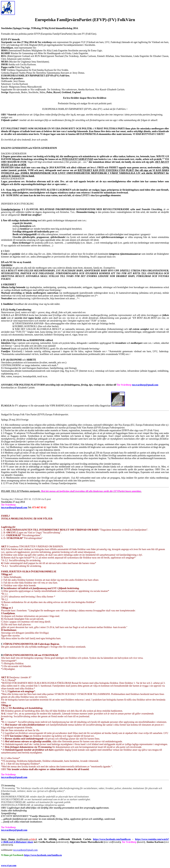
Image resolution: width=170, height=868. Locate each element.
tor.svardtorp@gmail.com (145, 385)
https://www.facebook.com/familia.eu (112, 839)
